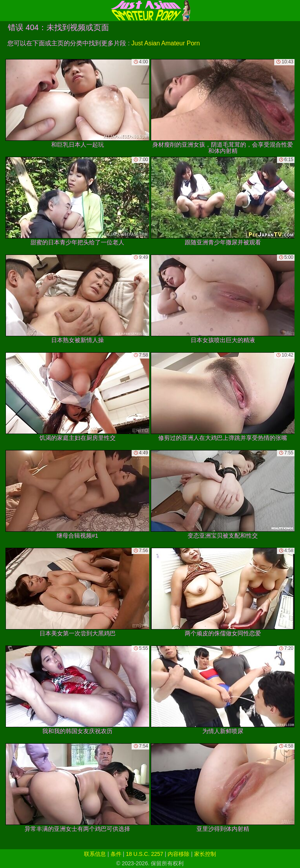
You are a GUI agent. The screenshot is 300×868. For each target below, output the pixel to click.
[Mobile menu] (7, 11)
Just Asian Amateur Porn (165, 43)
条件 (116, 854)
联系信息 (95, 854)
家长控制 (205, 854)
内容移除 (179, 854)
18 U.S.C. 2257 (145, 854)
